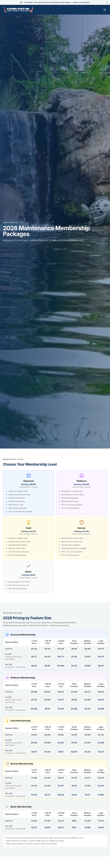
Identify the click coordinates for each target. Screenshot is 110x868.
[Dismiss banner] (107, 2)
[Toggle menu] (105, 10)
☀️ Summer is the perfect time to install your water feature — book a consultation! (57, 2)
